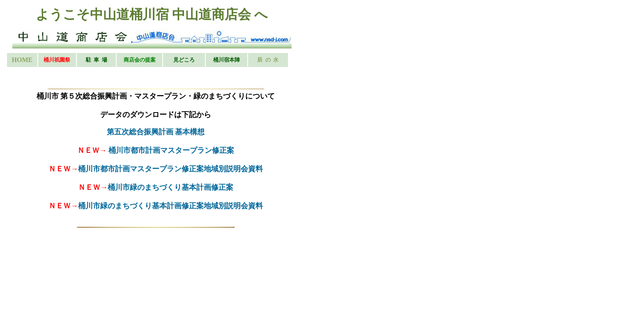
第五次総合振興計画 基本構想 (156, 132)
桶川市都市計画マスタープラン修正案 (171, 150)
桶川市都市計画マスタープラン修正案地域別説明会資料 (170, 169)
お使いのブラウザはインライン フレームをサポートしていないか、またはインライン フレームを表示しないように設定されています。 (155, 40)
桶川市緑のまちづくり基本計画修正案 (170, 187)
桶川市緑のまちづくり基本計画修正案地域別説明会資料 (170, 206)
